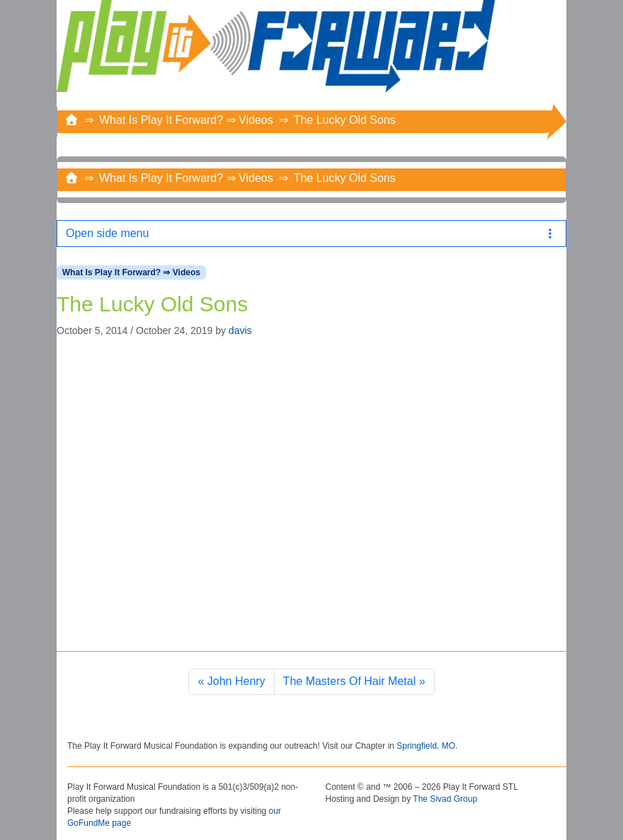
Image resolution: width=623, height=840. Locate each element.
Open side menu (311, 233)
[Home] (72, 120)
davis (240, 330)
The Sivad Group (445, 799)
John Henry (236, 681)
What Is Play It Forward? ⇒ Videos (186, 120)
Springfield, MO (426, 746)
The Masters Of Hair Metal (350, 681)
